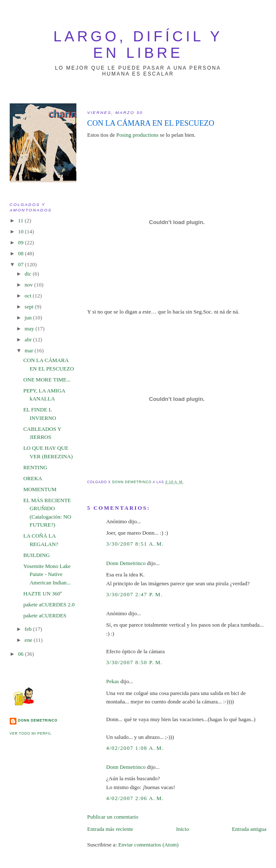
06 (22, 654)
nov (29, 285)
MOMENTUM (40, 489)
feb (29, 629)
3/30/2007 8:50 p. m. (135, 662)
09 (22, 242)
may (30, 329)
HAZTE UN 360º (42, 594)
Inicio (182, 829)
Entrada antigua (249, 829)
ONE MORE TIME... (47, 380)
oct (28, 296)
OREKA (33, 478)
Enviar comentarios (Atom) (148, 845)
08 (22, 253)
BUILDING (37, 555)
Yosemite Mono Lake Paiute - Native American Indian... (47, 574)
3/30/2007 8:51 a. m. (135, 544)
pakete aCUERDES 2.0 (49, 604)
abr (29, 339)
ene (29, 640)
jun (29, 318)
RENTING (35, 467)
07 (22, 264)
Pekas (113, 681)
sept (30, 307)
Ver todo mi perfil (31, 734)
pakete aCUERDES (45, 615)
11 (22, 220)
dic (28, 274)
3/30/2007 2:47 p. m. (135, 594)
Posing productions (138, 135)
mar (29, 350)
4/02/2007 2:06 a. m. (135, 798)
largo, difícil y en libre (138, 45)
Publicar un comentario (113, 817)
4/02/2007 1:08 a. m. (135, 748)
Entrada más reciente (110, 829)
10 (22, 231)
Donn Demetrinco (126, 563)
